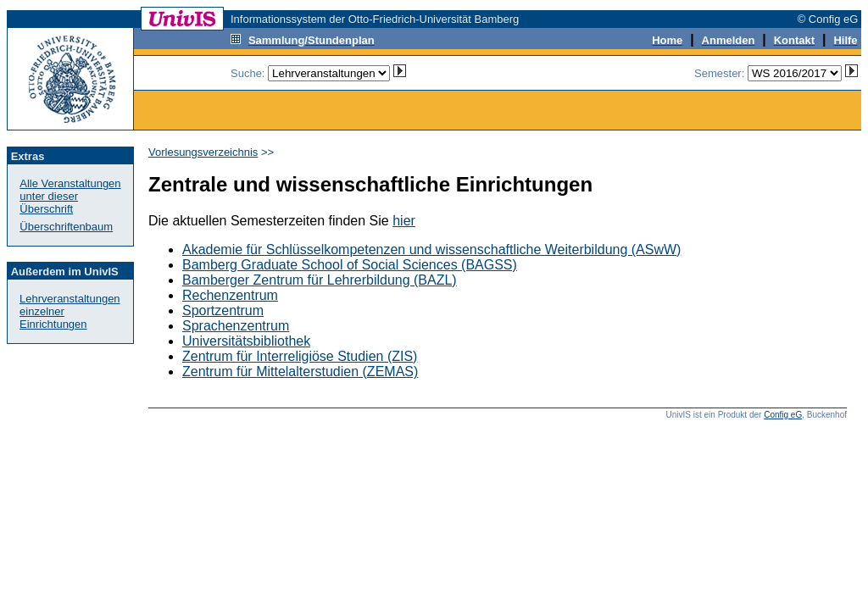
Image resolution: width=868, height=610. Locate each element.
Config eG (783, 415)
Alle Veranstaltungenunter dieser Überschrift (70, 196)
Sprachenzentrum (236, 326)
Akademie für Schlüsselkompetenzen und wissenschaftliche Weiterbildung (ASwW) (431, 250)
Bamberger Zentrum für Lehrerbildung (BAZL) (320, 280)
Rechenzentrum (230, 295)
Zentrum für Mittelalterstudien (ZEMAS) (300, 372)
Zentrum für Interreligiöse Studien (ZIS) (300, 356)
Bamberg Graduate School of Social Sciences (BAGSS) (350, 265)
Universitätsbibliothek (246, 341)
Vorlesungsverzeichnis (203, 152)
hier (404, 221)
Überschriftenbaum (66, 227)
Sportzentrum (223, 311)
